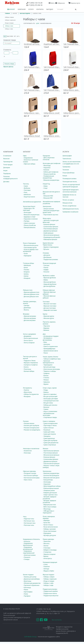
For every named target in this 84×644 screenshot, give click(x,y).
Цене (38, 23)
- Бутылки (46, 249)
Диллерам (7, 168)
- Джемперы (27, 308)
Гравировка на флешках (70, 212)
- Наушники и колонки (30, 219)
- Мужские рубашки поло (31, 292)
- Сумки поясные (48, 428)
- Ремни (26, 590)
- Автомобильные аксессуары (49, 414)
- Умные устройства (49, 174)
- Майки (45, 280)
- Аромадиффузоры (49, 349)
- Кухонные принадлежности (48, 362)
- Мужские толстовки (50, 306)
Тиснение (66, 170)
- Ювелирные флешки (50, 239)
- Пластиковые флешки (50, 229)
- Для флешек (47, 257)
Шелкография (67, 156)
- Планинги (27, 557)
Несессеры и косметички (31, 449)
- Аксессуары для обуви (50, 399)
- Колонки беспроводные (51, 475)
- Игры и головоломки (50, 411)
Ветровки (26, 314)
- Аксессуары (27, 212)
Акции (5, 171)
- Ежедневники (28, 158)
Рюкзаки (26, 421)
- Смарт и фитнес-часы (50, 495)
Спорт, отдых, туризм (50, 388)
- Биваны (46, 392)
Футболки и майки (49, 276)
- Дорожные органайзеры (31, 579)
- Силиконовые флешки (50, 227)
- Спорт (45, 188)
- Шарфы (46, 270)
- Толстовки (27, 190)
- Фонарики (27, 396)
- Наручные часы (29, 519)
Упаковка (46, 253)
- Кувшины (46, 382)
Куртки (45, 314)
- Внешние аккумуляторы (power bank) (51, 211)
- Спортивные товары (50, 417)
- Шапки (26, 276)
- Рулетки (26, 390)
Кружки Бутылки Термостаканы (48, 244)
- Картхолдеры (28, 592)
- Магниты (46, 543)
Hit (15, 36)
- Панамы (26, 270)
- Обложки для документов (32, 583)
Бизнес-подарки (28, 575)
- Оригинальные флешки (51, 451)
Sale (8, 36)
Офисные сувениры (30, 471)
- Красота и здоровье (50, 394)
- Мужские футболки (49, 278)
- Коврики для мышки (50, 493)
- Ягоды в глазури (48, 581)
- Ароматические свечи (50, 351)
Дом (44, 334)
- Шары (45, 186)
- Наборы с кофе (48, 585)
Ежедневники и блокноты (31, 539)
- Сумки (26, 186)
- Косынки (46, 272)
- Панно (45, 353)
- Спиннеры (47, 548)
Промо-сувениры (48, 539)
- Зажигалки (47, 541)
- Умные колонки (48, 209)
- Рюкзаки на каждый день (32, 430)
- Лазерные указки (49, 490)
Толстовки (46, 302)
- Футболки (27, 188)
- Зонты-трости (28, 340)
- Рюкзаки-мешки (29, 423)
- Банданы (26, 272)
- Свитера (26, 305)
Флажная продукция (49, 263)
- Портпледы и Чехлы (50, 425)
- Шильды (46, 569)
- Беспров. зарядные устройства (49, 501)
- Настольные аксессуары (31, 478)
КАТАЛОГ (11, 9)
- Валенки (46, 330)
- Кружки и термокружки (51, 247)
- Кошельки (47, 430)
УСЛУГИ (31, 9)
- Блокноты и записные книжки (31, 161)
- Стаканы (46, 378)
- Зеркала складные (49, 554)
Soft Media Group (30, 637)
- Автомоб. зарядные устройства (50, 498)
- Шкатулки (46, 344)
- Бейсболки (27, 195)
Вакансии (6, 159)
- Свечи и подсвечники (50, 346)
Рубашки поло (28, 290)
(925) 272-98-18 (35, 5)
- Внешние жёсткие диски (51, 478)
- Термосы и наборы (49, 371)
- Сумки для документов (51, 443)
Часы (25, 517)
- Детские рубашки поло (31, 296)
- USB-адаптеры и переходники (48, 512)
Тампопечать (67, 159)
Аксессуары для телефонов (52, 163)
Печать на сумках (68, 200)
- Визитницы (27, 581)
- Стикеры (26, 559)
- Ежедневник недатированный (29, 552)
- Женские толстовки (49, 304)
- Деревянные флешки (50, 231)
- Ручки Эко (46, 523)
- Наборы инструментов (31, 394)
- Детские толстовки (49, 308)
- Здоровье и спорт (29, 217)
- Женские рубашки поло (31, 294)
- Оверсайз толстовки (50, 310)
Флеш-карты (47, 218)
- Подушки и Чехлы (29, 361)
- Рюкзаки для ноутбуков (31, 425)
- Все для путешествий (50, 396)
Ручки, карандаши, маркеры (49, 517)
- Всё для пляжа (48, 403)
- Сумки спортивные (49, 445)
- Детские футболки (49, 286)
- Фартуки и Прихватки (30, 363)
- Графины (46, 373)
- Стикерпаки (47, 552)
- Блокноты (27, 541)
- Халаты (26, 367)
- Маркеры (46, 520)
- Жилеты (26, 310)
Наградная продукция (50, 562)
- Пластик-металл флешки (51, 464)
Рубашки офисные (49, 290)
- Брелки (46, 556)
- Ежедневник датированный (28, 548)
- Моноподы (47, 166)
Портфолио (7, 174)
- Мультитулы (27, 392)
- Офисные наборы (29, 164)
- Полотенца (27, 369)
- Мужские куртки (48, 316)
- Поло (25, 192)
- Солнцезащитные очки (51, 401)
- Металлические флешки (51, 235)
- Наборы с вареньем (50, 579)
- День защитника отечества (49, 159)
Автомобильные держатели (32, 202)
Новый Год (46, 184)
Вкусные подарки (48, 575)
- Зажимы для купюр (30, 577)
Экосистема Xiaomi (29, 206)
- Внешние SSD (48, 198)
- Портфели (27, 596)
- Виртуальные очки (49, 505)
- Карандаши (27, 256)
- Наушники (47, 168)
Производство (8, 162)
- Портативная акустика (50, 215)
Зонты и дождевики (30, 334)
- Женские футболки (49, 282)
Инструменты (28, 388)
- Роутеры (26, 221)
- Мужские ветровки (30, 316)
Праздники (46, 156)
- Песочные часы (29, 525)
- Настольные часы (29, 523)
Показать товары (9, 64)
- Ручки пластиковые (50, 531)
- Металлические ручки (31, 245)
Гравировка (66, 167)
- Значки (46, 546)
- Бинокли (46, 407)
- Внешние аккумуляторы (51, 180)
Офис (25, 156)
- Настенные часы (29, 521)
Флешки (45, 449)
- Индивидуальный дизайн (51, 237)
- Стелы (45, 564)
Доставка (6, 182)
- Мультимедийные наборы (52, 486)
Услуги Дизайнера (69, 173)
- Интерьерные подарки (51, 336)
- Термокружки (48, 365)
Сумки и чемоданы (49, 421)
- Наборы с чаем (48, 583)
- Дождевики (27, 336)
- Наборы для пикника (50, 405)
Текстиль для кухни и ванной (30, 357)
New (12, 36)
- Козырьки (27, 278)
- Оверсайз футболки (50, 284)
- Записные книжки (29, 555)
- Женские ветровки (30, 318)
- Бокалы (46, 376)
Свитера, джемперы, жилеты (30, 302)
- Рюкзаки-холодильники (31, 428)
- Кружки (46, 384)
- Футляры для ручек (49, 535)
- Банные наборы (29, 371)
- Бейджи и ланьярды (50, 550)
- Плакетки (46, 567)
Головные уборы (29, 263)
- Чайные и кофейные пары (52, 359)
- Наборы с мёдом (49, 577)
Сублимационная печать (71, 209)
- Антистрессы (47, 558)
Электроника (47, 206)
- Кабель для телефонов (51, 172)
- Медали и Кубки (48, 571)
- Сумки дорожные (49, 438)
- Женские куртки (48, 318)
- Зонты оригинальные (31, 338)
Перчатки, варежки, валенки (49, 323)
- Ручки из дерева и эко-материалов (31, 250)
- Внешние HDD (48, 196)
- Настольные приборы (31, 475)
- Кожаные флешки (49, 224)
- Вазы (45, 342)
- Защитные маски (29, 197)
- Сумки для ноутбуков (50, 440)
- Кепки (25, 268)
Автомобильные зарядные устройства (51, 203)
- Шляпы (26, 274)
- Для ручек (46, 255)
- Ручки (25, 253)
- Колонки (46, 170)
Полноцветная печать (70, 182)
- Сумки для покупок (49, 434)
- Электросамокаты (29, 227)
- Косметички (27, 451)
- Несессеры (27, 453)
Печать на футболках (69, 206)
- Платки (46, 268)
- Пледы (45, 390)
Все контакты (57, 620)
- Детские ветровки (29, 320)
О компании (7, 156)
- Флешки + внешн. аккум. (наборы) (51, 466)
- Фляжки (46, 380)
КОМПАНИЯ (22, 9)
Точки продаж (8, 165)
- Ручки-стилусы (48, 525)
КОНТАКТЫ (40, 9)
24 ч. (18, 36)
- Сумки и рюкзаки (29, 223)
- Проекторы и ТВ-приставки (29, 209)
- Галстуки (46, 265)
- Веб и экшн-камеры (50, 507)
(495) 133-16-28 (35, 3)
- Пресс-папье (28, 480)
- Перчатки (46, 326)
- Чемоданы (47, 436)
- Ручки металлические (50, 527)
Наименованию (46, 23)
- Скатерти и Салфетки (30, 365)
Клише (65, 176)
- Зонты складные (29, 343)
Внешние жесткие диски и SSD (51, 193)
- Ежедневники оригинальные (28, 544)
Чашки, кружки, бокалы (50, 357)
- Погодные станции (30, 473)
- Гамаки (46, 409)
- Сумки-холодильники (50, 423)
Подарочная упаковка (50, 589)
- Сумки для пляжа (49, 432)
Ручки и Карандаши (30, 243)
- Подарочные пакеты (50, 593)
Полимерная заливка (69, 179)
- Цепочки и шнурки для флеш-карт (51, 221)
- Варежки (46, 328)
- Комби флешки (48, 233)
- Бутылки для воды (49, 367)
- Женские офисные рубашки (49, 297)
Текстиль (26, 184)
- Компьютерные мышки (51, 488)
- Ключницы (27, 587)
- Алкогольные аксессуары (51, 369)
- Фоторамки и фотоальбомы (47, 339)
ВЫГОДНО (50, 9)
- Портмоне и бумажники (31, 585)
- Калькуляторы (48, 480)
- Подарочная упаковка (50, 259)
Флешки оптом (67, 203)
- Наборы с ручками (49, 529)
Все (5, 36)
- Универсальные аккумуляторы (48, 177)
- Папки (26, 594)
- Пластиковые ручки (30, 247)
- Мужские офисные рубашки (49, 293)
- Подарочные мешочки (51, 596)
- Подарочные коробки (50, 591)
